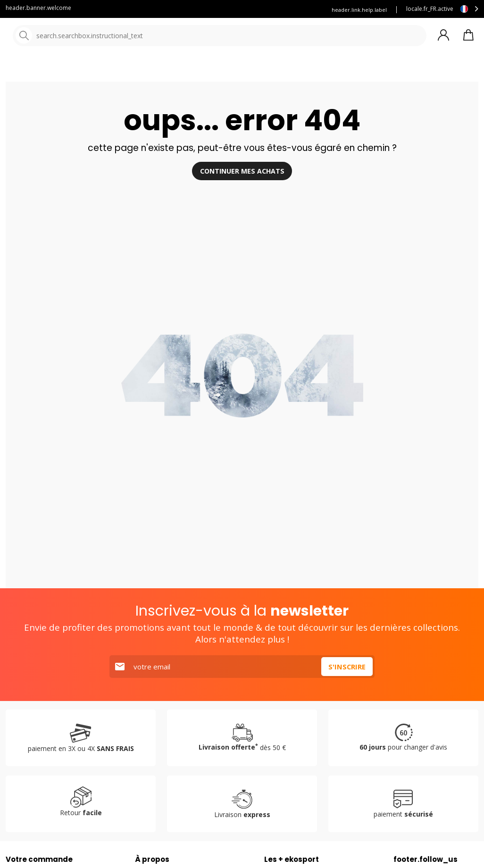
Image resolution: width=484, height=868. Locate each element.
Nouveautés (351, 71)
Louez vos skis (294, 10)
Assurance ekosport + (231, 10)
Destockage (417, 71)
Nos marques (292, 71)
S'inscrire (347, 688)
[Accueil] (55, 37)
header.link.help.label (359, 10)
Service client (168, 10)
